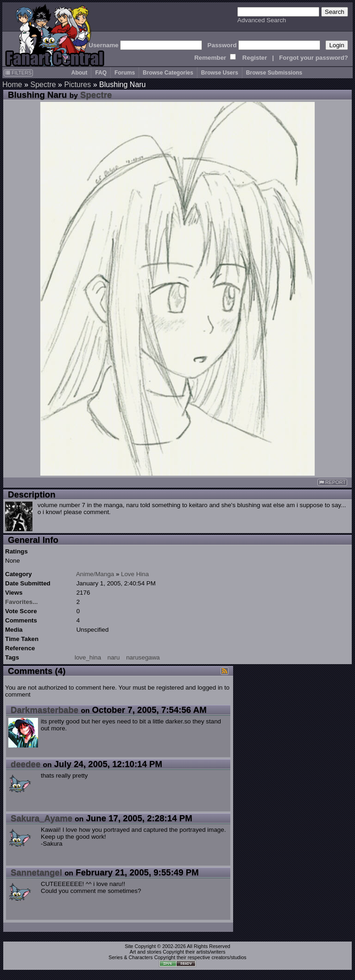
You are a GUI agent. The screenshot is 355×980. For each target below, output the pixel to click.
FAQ (101, 73)
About (79, 73)
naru (114, 657)
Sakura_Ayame (41, 818)
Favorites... (21, 602)
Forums (125, 73)
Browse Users (220, 73)
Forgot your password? (314, 58)
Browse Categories (168, 73)
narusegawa (143, 657)
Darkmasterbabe (44, 710)
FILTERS (18, 73)
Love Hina (135, 574)
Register (255, 58)
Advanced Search (262, 20)
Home (12, 85)
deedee (25, 764)
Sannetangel (36, 872)
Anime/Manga (95, 574)
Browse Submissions (274, 73)
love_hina (88, 657)
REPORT (332, 482)
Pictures (77, 85)
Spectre (43, 85)
